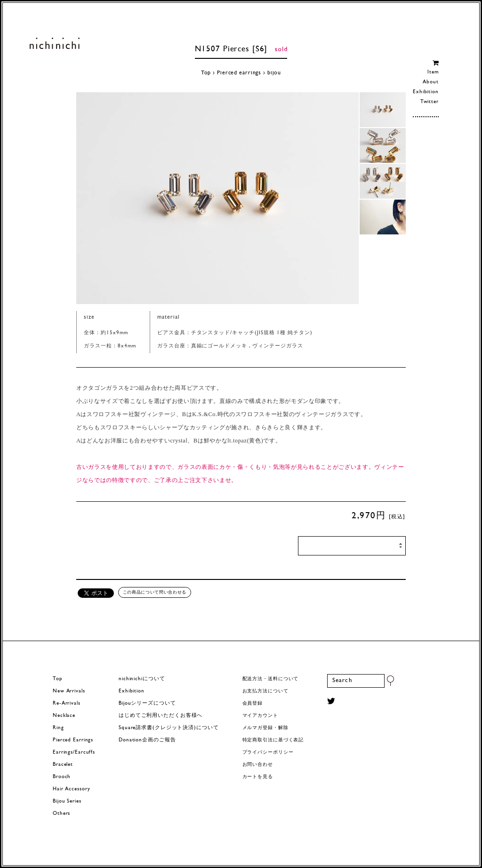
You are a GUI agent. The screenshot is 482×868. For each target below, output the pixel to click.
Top (206, 73)
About (430, 82)
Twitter (430, 102)
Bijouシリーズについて (147, 703)
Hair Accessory (71, 789)
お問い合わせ (258, 765)
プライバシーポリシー (268, 752)
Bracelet (63, 765)
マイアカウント (260, 716)
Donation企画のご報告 (147, 740)
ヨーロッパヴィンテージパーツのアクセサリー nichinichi (54, 43)
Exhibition (426, 92)
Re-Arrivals (67, 703)
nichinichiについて (142, 679)
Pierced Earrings (73, 740)
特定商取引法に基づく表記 (273, 740)
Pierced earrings (239, 73)
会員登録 (253, 703)
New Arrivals (69, 691)
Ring (58, 728)
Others (61, 814)
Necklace (64, 716)
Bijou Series (67, 801)
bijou (274, 73)
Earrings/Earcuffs (74, 752)
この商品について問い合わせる (155, 592)
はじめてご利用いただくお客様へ (161, 716)
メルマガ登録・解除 (265, 728)
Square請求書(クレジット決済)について (169, 728)
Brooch (62, 777)
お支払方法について (265, 691)
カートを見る (258, 777)
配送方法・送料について (271, 679)
